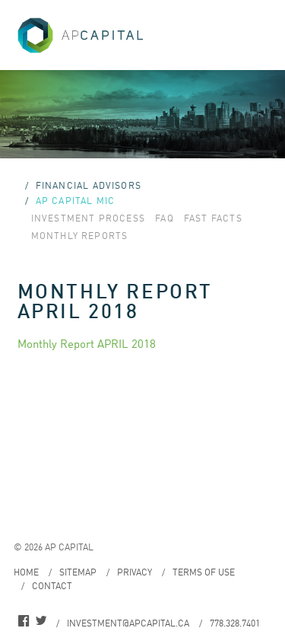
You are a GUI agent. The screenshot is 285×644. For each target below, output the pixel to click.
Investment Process (89, 218)
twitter (41, 623)
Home (26, 572)
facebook (24, 623)
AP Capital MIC (76, 201)
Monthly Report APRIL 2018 (87, 344)
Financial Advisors (89, 185)
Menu (256, 30)
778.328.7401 (235, 623)
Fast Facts (213, 218)
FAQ (165, 218)
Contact (52, 586)
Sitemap (78, 572)
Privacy (135, 572)
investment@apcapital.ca (128, 623)
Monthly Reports (80, 236)
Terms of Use (204, 572)
